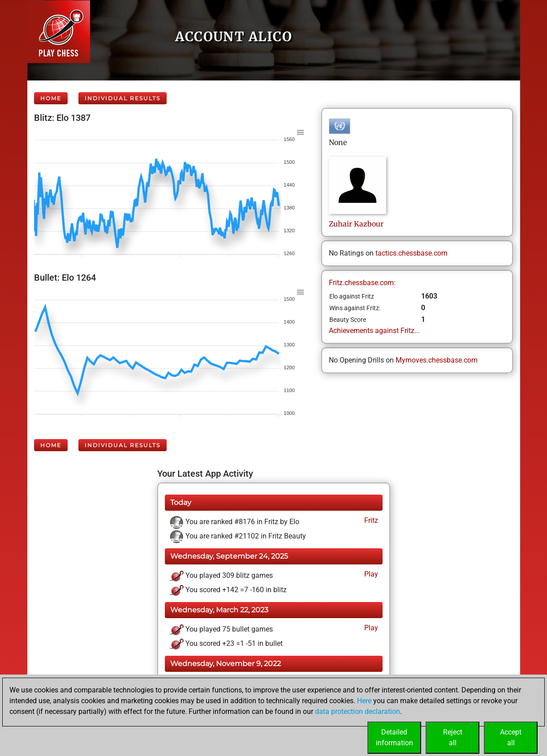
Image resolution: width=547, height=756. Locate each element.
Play (370, 574)
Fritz (370, 520)
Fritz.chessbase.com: (362, 283)
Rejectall (453, 737)
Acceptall (511, 737)
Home (51, 98)
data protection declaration (357, 711)
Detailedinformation (394, 737)
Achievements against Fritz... (374, 331)
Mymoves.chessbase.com (437, 360)
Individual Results (123, 98)
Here (364, 701)
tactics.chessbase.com (411, 253)
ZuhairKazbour (356, 224)
